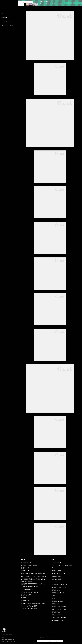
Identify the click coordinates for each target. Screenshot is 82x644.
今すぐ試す (68, 3)
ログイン (78, 3)
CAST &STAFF (7, 22)
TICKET (4, 18)
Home (4, 14)
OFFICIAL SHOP (7, 26)
